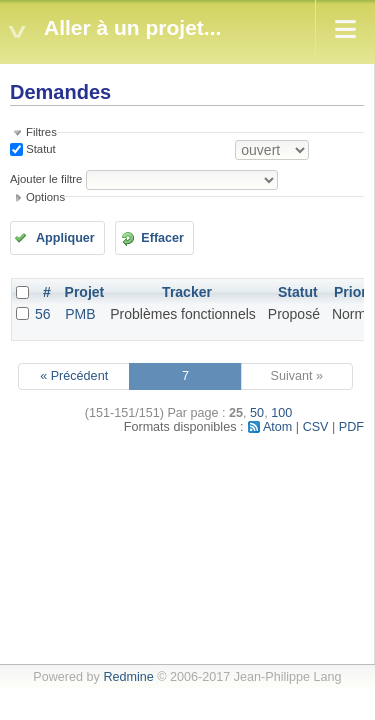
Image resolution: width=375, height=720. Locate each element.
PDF (351, 427)
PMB (80, 314)
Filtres (41, 132)
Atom (277, 427)
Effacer (162, 238)
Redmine (128, 677)
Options (45, 197)
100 (281, 413)
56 (43, 314)
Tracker (187, 292)
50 (257, 413)
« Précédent (74, 376)
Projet (85, 292)
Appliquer (65, 238)
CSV (316, 427)
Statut (39, 149)
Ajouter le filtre (46, 179)
